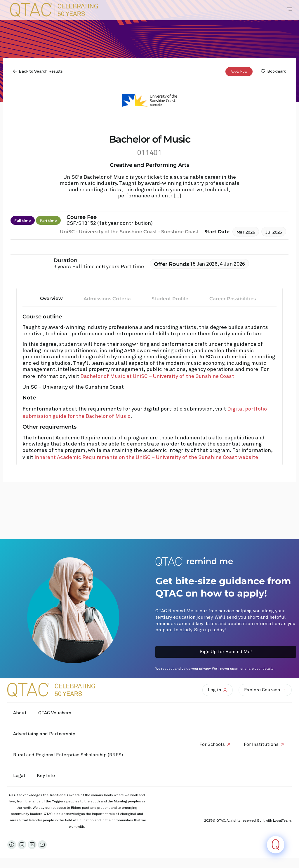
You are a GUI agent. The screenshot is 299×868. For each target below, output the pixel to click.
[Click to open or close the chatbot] (276, 845)
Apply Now (239, 71)
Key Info (47, 776)
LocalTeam (282, 821)
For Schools (212, 744)
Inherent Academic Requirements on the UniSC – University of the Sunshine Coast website (146, 457)
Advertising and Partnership (44, 734)
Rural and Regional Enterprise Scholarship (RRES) (68, 755)
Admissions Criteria (107, 299)
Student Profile (170, 299)
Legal (19, 776)
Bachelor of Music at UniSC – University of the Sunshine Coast (157, 376)
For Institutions (261, 744)
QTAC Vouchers (55, 713)
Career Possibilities (233, 299)
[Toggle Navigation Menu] (289, 9)
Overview (51, 298)
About (20, 713)
